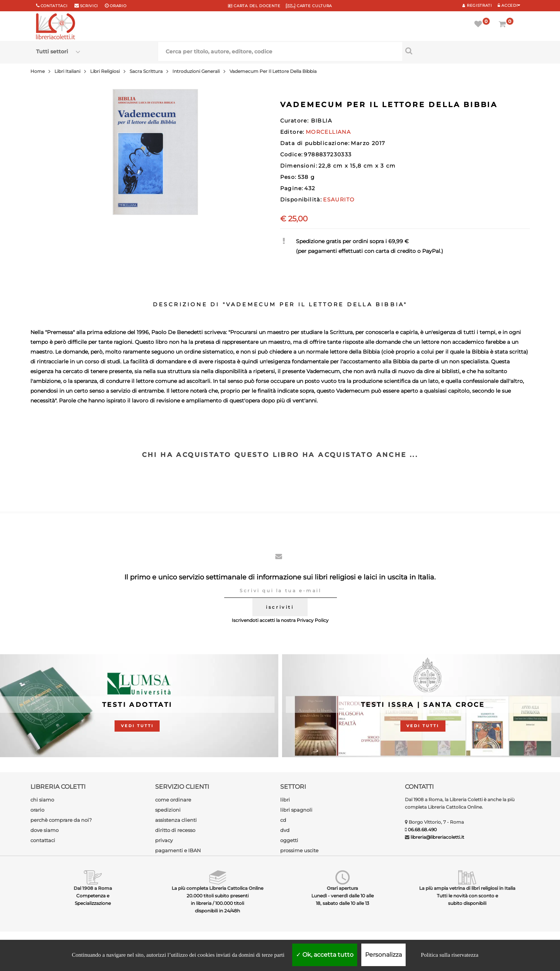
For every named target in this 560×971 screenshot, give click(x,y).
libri (285, 800)
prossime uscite (299, 850)
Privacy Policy (313, 620)
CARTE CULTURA (309, 6)
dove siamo (45, 830)
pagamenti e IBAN (178, 850)
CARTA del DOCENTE (254, 6)
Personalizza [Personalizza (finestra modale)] (383, 955)
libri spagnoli (296, 810)
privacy (164, 840)
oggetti (289, 840)
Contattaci (54, 6)
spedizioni (168, 810)
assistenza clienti (176, 820)
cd (283, 820)
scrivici (89, 6)
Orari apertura (342, 888)
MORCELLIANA (328, 132)
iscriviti (280, 607)
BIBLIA (322, 121)
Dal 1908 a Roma (93, 888)
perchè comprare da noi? (61, 820)
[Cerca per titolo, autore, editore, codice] (463, 51)
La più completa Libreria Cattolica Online (217, 888)
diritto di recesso (175, 830)
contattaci (43, 840)
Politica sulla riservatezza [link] (449, 955)
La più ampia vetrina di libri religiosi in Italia (467, 888)
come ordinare (173, 800)
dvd (285, 830)
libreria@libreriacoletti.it (437, 837)
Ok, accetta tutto (325, 955)
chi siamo (42, 800)
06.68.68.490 (422, 830)
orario (118, 6)
